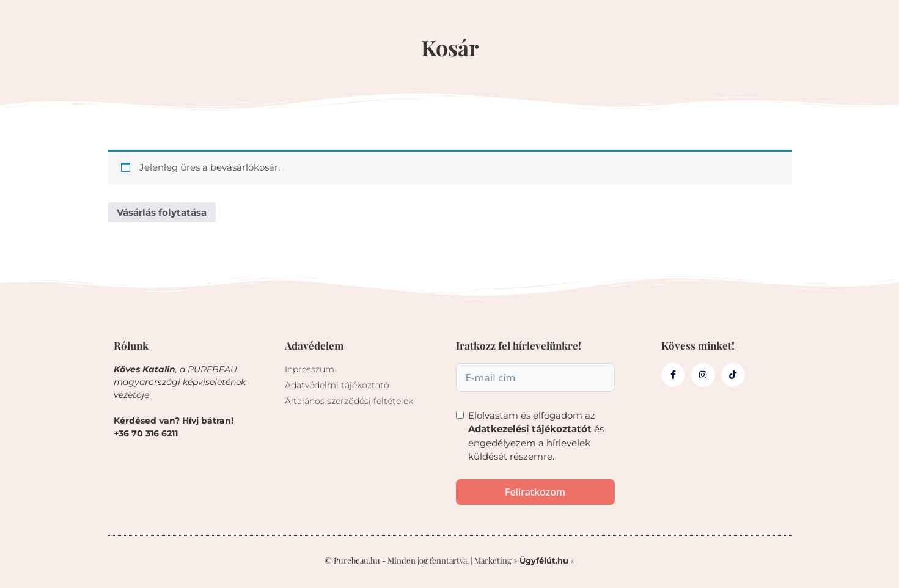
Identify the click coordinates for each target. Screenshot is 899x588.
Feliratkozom (535, 492)
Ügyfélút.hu (544, 560)
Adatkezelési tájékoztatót (530, 429)
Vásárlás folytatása (162, 212)
